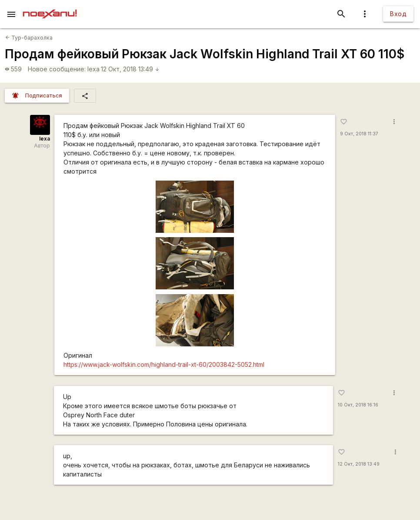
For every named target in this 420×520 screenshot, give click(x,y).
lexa (93, 69)
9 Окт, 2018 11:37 (359, 134)
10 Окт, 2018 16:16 (358, 405)
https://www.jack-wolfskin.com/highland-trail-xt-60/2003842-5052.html (164, 364)
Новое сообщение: (57, 69)
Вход (398, 14)
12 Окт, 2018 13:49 (130, 69)
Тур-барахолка (29, 38)
